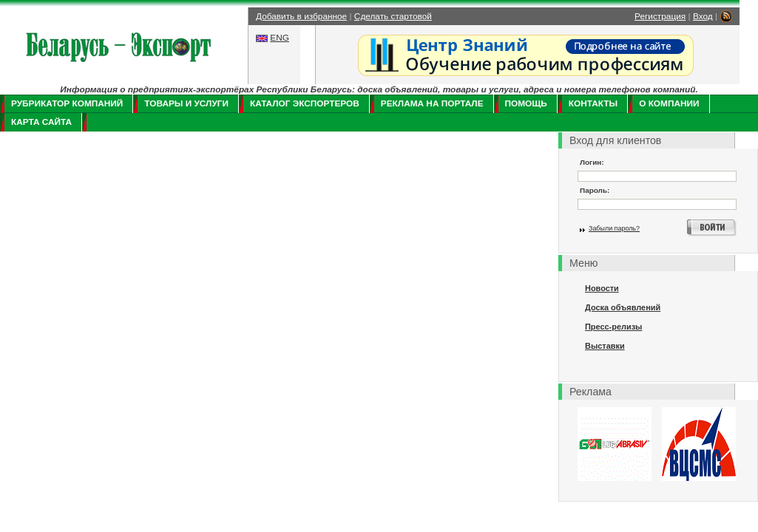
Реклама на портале (432, 103)
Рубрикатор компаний (67, 103)
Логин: (592, 162)
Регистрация (660, 16)
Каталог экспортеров (305, 103)
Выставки (605, 346)
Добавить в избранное (301, 16)
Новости (602, 288)
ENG (280, 38)
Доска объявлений (623, 307)
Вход (703, 16)
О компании (669, 103)
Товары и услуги (186, 103)
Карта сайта (41, 122)
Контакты (593, 103)
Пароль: (595, 190)
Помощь (526, 103)
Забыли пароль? (614, 228)
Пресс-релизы (613, 327)
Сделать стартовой (393, 16)
